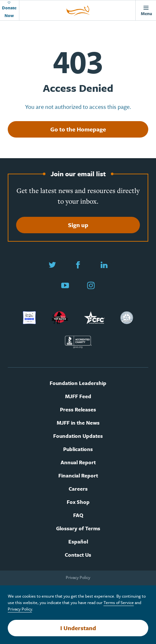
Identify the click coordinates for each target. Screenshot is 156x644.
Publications (78, 449)
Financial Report (78, 476)
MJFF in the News (78, 423)
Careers (78, 489)
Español (78, 542)
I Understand (78, 628)
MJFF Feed (78, 396)
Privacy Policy (78, 577)
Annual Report (78, 462)
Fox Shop (78, 502)
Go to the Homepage (78, 129)
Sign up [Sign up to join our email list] (78, 225)
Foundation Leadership (78, 383)
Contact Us (78, 555)
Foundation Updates (78, 436)
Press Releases (78, 410)
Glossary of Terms (78, 529)
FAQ (78, 515)
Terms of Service (119, 602)
